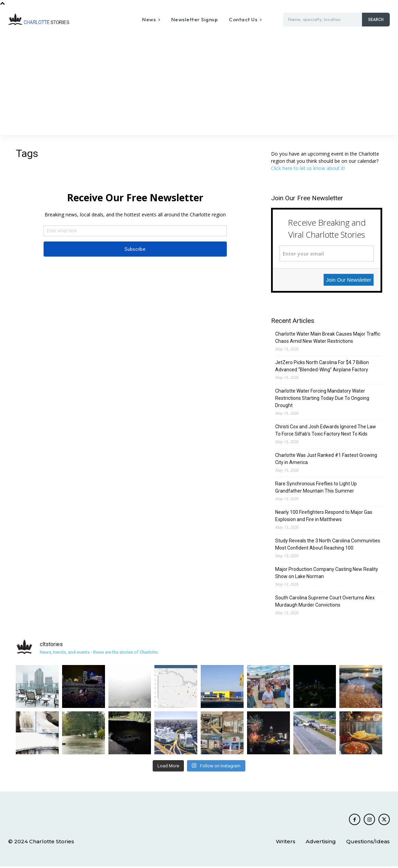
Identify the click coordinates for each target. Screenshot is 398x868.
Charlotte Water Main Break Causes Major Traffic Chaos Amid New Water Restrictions (328, 337)
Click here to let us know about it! (308, 168)
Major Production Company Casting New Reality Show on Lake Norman (327, 573)
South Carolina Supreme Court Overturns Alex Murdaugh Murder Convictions (325, 601)
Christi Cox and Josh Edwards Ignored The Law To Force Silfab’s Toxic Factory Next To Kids (326, 430)
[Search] (376, 20)
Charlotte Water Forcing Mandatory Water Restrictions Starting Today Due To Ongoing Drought (322, 398)
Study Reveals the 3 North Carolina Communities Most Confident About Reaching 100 (328, 544)
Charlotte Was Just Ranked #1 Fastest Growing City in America (326, 459)
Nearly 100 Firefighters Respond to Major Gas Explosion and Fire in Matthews (324, 516)
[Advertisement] (199, 83)
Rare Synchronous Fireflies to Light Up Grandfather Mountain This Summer (316, 487)
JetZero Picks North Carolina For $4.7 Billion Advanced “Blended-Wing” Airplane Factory (322, 366)
